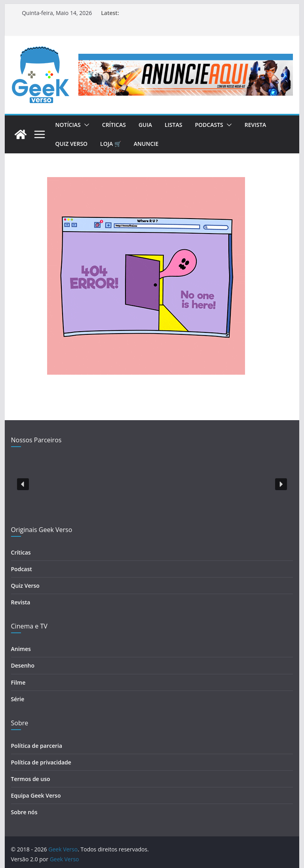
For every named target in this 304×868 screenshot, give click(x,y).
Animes (21, 649)
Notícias (68, 125)
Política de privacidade (41, 762)
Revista (256, 125)
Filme (18, 682)
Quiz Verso (72, 144)
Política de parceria (37, 746)
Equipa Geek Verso (36, 795)
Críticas (114, 125)
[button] (85, 125)
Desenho (23, 665)
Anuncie (146, 144)
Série (18, 699)
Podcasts (209, 125)
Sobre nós (24, 812)
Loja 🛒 (111, 144)
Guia (145, 125)
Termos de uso (31, 779)
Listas (173, 125)
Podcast (22, 569)
